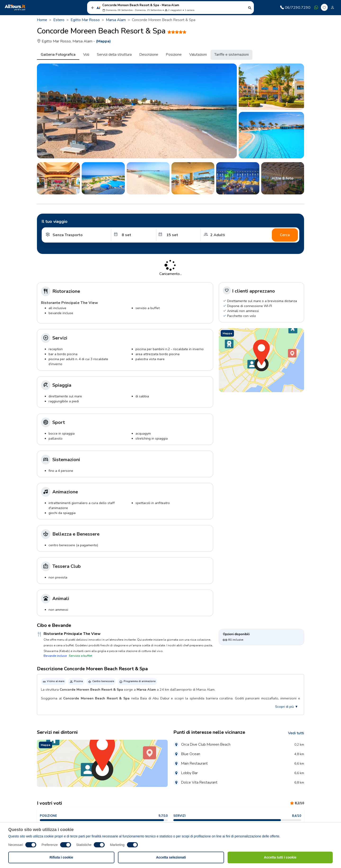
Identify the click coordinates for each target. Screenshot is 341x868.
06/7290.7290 (295, 8)
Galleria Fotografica (58, 55)
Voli (86, 55)
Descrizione (149, 55)
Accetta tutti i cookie (280, 857)
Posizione (174, 55)
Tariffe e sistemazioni (231, 55)
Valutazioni (198, 55)
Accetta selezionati (171, 857)
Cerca (285, 235)
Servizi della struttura (114, 55)
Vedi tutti (296, 733)
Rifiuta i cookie (61, 857)
